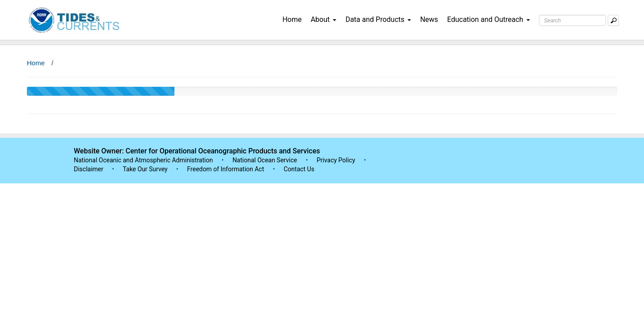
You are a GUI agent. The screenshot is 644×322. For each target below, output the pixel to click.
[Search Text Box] (572, 20)
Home (292, 19)
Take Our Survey (146, 169)
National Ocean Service (265, 160)
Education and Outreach (489, 19)
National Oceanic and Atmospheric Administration (143, 160)
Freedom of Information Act (225, 169)
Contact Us (299, 169)
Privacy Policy (336, 160)
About (324, 19)
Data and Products (378, 19)
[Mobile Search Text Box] (613, 20)
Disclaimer (89, 169)
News (429, 19)
